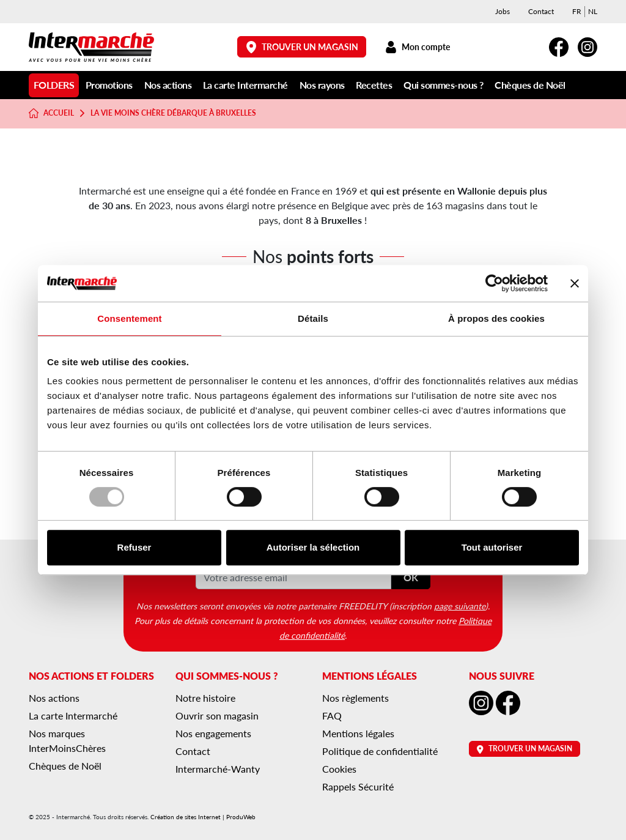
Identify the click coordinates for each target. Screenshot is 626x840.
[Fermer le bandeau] (575, 283)
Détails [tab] (313, 318)
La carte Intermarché (245, 85)
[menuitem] (577, 12)
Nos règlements (355, 698)
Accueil (51, 113)
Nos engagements (213, 733)
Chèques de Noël (530, 85)
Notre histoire (205, 698)
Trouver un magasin (302, 47)
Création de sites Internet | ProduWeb (203, 817)
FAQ (332, 715)
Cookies (339, 769)
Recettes (374, 85)
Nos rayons (322, 85)
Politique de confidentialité (380, 751)
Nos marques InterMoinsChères (67, 741)
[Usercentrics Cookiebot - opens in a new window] (494, 283)
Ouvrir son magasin (217, 715)
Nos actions (168, 85)
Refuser (134, 547)
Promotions (109, 85)
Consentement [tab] (129, 318)
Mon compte (417, 47)
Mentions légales (358, 733)
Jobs (503, 11)
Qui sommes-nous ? (444, 85)
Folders (54, 85)
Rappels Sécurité (358, 786)
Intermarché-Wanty (218, 769)
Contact (541, 11)
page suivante (460, 606)
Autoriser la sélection (313, 547)
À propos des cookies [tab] (496, 318)
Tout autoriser (492, 547)
